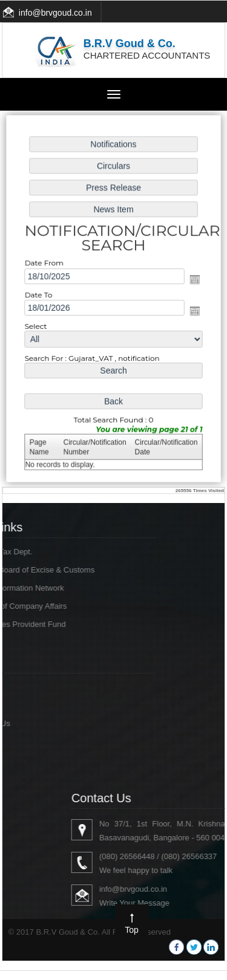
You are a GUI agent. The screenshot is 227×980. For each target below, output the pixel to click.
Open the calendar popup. (193, 280)
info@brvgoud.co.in (55, 13)
